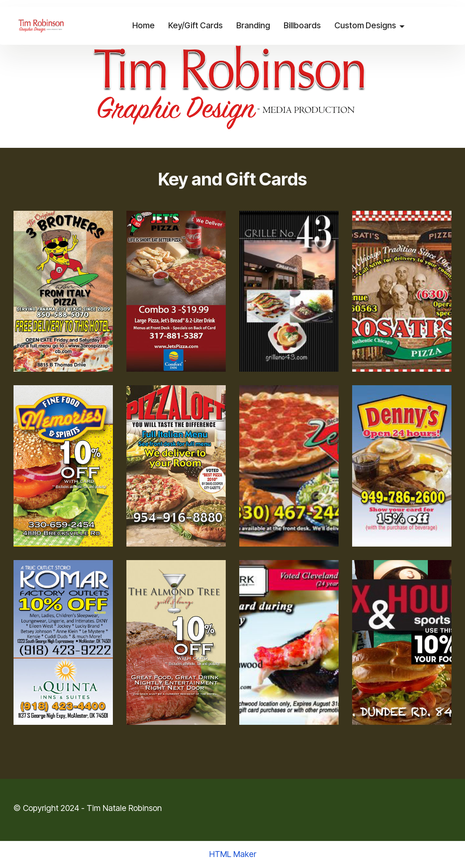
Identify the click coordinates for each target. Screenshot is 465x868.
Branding (253, 25)
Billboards (302, 25)
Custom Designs (365, 25)
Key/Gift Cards (195, 25)
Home (143, 25)
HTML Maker (233, 854)
